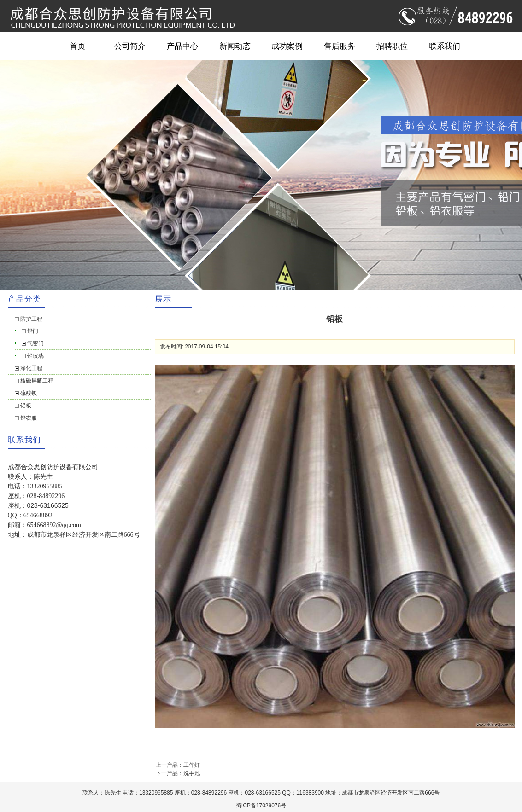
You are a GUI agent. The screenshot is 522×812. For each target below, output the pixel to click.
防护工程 (31, 319)
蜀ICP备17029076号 (261, 806)
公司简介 (130, 46)
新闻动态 (235, 46)
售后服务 (340, 46)
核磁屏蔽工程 (37, 381)
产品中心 (182, 46)
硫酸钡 (29, 393)
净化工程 (31, 368)
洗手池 (192, 773)
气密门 (35, 343)
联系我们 (445, 46)
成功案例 (287, 46)
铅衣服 (29, 418)
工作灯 (192, 765)
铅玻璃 (35, 356)
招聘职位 (392, 46)
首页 (77, 46)
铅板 (26, 406)
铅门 (33, 331)
